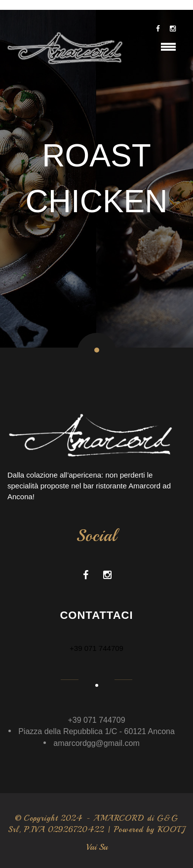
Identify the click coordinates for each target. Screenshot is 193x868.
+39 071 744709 (96, 648)
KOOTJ (171, 830)
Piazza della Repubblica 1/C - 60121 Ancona (96, 731)
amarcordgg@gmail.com (96, 743)
